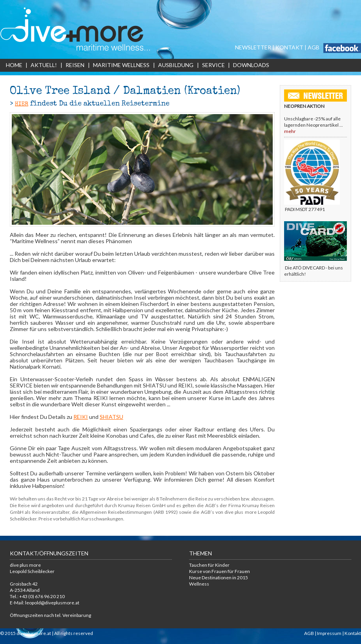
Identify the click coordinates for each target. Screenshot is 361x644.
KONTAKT (289, 47)
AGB (314, 47)
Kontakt (353, 633)
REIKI (81, 417)
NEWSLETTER (253, 47)
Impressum (329, 633)
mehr (290, 131)
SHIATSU (111, 417)
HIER (22, 104)
